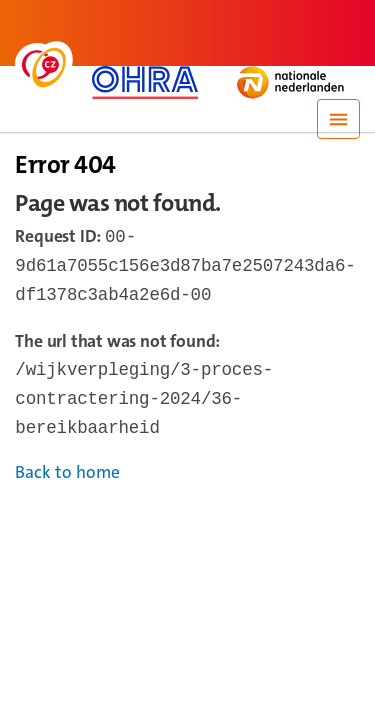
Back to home (67, 484)
